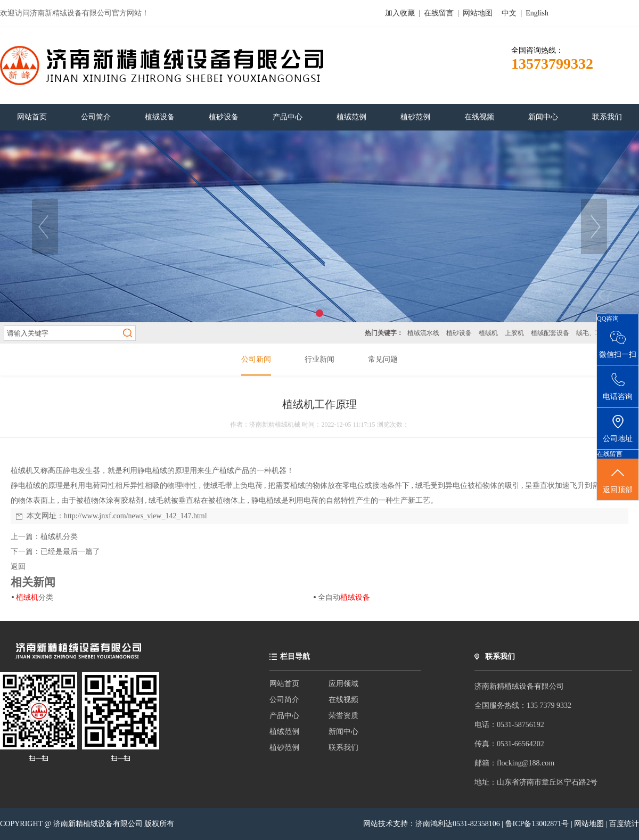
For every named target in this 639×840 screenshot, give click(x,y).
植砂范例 (284, 748)
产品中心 (284, 716)
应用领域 (343, 684)
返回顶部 (618, 480)
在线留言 (439, 13)
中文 (509, 13)
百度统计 (624, 824)
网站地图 (478, 13)
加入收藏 (400, 13)
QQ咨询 (608, 319)
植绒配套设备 (550, 333)
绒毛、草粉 (592, 333)
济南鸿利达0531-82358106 (458, 824)
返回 (18, 566)
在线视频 (343, 700)
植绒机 (488, 333)
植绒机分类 (59, 537)
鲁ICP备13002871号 (538, 824)
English (537, 13)
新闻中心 (343, 732)
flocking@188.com (526, 763)
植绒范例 (284, 732)
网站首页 (284, 684)
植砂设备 (459, 333)
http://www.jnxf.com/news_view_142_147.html (136, 516)
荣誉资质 (343, 716)
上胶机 (514, 333)
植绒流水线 (423, 333)
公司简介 (284, 700)
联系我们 (343, 748)
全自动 (344, 597)
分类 (35, 597)
